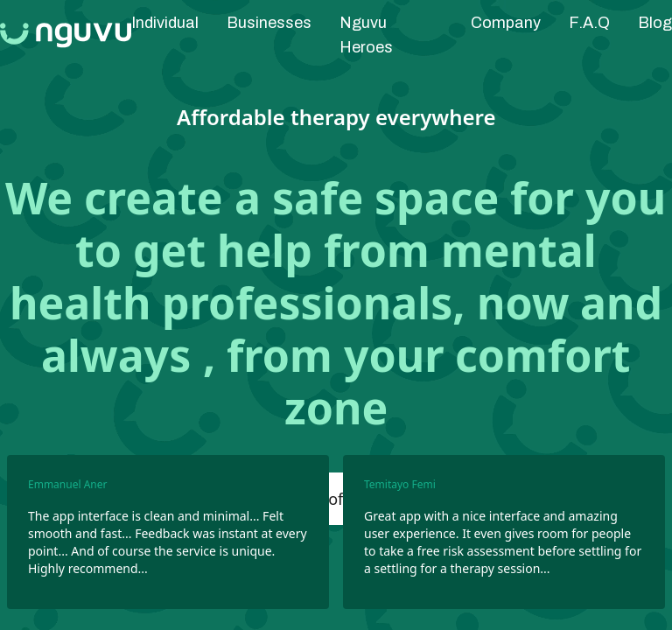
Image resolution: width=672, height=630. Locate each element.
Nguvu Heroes (366, 35)
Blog (655, 23)
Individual (165, 23)
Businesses (269, 23)
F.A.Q (589, 23)
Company (506, 23)
